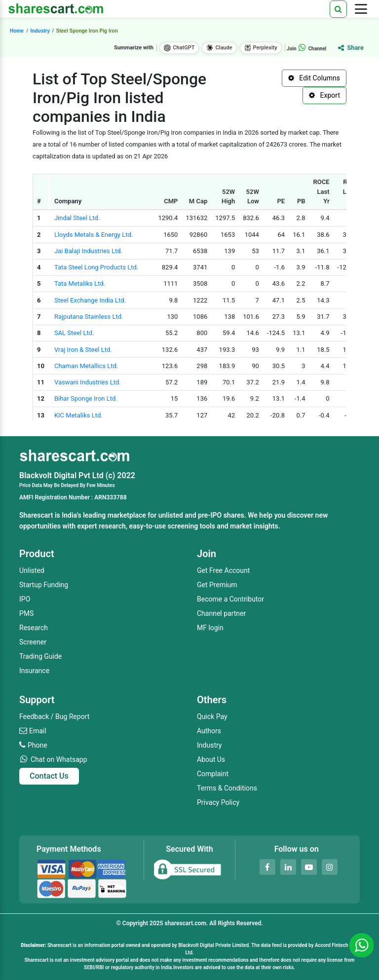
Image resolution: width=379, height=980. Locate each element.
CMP (171, 201)
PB (301, 201)
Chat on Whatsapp (59, 759)
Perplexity (261, 48)
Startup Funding (44, 585)
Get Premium (217, 585)
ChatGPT (179, 48)
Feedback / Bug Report (54, 716)
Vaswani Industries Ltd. (88, 382)
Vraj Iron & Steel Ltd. (83, 350)
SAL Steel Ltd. (74, 333)
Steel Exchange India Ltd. (90, 300)
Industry (209, 745)
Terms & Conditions (227, 788)
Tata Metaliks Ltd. (80, 283)
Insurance (34, 671)
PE (281, 201)
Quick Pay (212, 716)
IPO (25, 599)
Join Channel (306, 49)
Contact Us (49, 776)
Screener (33, 642)
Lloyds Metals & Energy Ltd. (94, 235)
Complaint (213, 774)
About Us (211, 759)
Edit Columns (314, 78)
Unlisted (32, 570)
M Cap (198, 201)
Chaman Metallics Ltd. (86, 366)
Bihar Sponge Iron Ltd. (86, 398)
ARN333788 (110, 497)
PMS (26, 613)
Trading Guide (40, 656)
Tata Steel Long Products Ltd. (96, 267)
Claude (219, 48)
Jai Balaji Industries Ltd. (88, 251)
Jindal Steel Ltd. (77, 218)
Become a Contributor (230, 599)
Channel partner (221, 613)
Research (34, 628)
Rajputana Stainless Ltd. (89, 317)
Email (38, 731)
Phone (38, 745)
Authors (209, 731)
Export (324, 95)
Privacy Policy (218, 802)
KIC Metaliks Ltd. (78, 415)
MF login (210, 628)
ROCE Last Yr (322, 191)
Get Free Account (223, 570)
